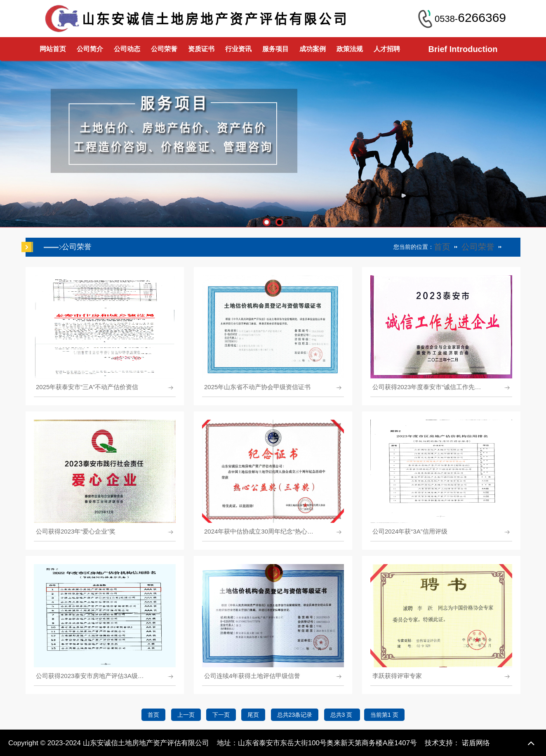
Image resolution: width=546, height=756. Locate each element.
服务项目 (275, 49)
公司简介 (90, 49)
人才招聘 (387, 49)
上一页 (186, 715)
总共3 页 (342, 715)
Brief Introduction (463, 49)
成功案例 (313, 49)
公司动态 (127, 49)
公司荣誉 (164, 49)
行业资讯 (238, 49)
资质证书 (201, 49)
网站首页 (53, 49)
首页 (442, 247)
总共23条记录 (295, 715)
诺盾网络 (476, 743)
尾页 (253, 715)
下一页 (221, 715)
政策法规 (350, 49)
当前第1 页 (384, 715)
